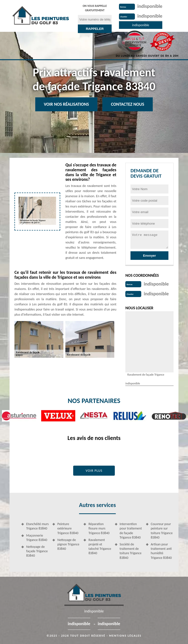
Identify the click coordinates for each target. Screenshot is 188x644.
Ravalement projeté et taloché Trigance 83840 (100, 547)
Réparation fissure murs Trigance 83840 (99, 528)
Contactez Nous (128, 104)
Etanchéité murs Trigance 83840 (37, 526)
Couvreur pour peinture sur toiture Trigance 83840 (162, 531)
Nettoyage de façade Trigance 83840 (37, 551)
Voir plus (94, 471)
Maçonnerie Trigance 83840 (37, 538)
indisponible (150, 6)
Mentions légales (125, 636)
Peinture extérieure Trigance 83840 (68, 528)
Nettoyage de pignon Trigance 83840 (68, 544)
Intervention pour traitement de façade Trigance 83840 (131, 531)
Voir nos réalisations (66, 104)
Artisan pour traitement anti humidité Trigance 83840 (161, 551)
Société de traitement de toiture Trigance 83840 (131, 551)
